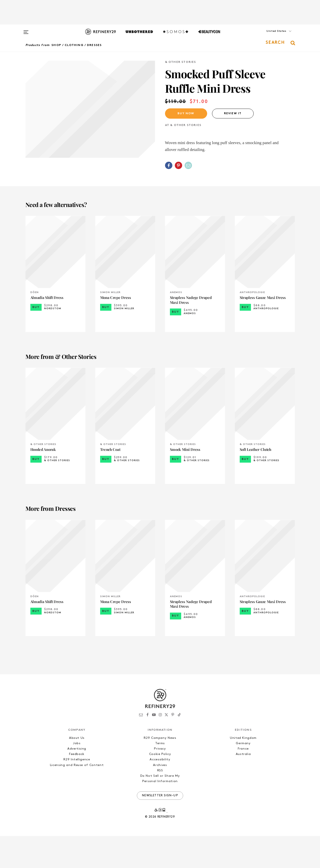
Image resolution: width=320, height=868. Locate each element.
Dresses (94, 45)
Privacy (160, 781)
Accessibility (160, 792)
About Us (77, 770)
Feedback (77, 786)
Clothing (74, 45)
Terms (160, 775)
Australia (243, 786)
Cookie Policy (160, 786)
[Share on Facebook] (169, 165)
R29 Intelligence (77, 792)
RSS (160, 803)
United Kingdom (243, 770)
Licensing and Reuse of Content (77, 797)
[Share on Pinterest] (178, 165)
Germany (243, 775)
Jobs (77, 775)
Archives (160, 797)
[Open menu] (26, 30)
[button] (270, 36)
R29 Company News (160, 770)
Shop (56, 45)
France (243, 781)
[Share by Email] (188, 165)
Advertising (77, 781)
